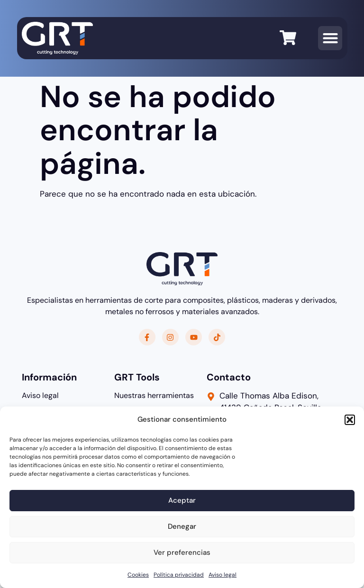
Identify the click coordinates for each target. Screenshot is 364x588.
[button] (350, 420)
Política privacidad (179, 575)
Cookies (138, 575)
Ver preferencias (182, 552)
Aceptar (182, 500)
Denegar (182, 526)
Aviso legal (223, 575)
